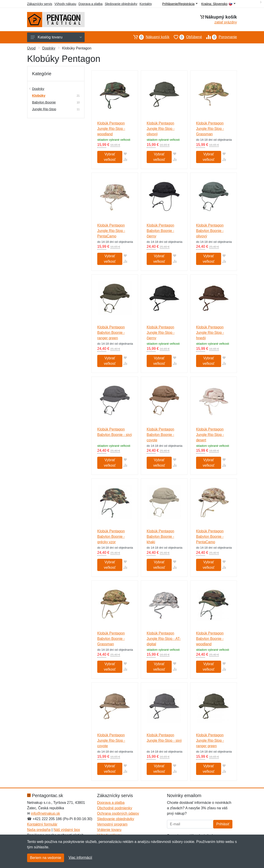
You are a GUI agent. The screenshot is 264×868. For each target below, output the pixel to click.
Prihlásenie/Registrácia (180, 4)
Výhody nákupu (65, 4)
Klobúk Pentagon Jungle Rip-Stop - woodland (111, 129)
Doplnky (49, 48)
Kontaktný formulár (42, 824)
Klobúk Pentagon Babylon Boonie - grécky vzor (111, 537)
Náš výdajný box (67, 830)
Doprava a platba (91, 4)
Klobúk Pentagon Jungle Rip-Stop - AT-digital (164, 639)
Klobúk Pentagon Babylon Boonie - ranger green (111, 333)
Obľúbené (186, 37)
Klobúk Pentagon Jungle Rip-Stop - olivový (161, 129)
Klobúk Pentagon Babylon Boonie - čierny (160, 231)
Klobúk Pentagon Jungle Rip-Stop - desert (210, 435)
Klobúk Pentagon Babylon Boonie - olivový (210, 231)
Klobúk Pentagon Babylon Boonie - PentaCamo (210, 537)
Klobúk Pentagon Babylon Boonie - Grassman (111, 639)
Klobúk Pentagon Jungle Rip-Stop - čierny (161, 333)
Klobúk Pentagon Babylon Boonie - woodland (210, 639)
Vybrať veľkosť (110, 157)
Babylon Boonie (44, 102)
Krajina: (218, 4)
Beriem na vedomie (46, 858)
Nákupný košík (149, 37)
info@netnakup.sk (45, 813)
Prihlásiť (223, 824)
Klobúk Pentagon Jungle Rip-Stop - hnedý (210, 333)
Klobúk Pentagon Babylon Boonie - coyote (160, 435)
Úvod (31, 48)
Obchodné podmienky (115, 808)
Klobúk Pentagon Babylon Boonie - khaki (160, 537)
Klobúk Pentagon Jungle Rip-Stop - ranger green (210, 740)
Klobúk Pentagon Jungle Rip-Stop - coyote (111, 740)
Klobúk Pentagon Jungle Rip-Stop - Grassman (210, 129)
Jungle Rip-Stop (44, 109)
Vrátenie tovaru (109, 830)
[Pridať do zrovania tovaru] (125, 159)
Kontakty (146, 4)
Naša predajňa (39, 830)
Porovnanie (219, 37)
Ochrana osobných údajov (118, 813)
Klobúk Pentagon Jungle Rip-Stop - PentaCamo (111, 231)
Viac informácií (80, 857)
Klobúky (39, 95)
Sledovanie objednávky (121, 4)
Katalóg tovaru (56, 37)
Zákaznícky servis (40, 4)
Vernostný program (112, 824)
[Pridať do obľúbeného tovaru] (125, 154)
